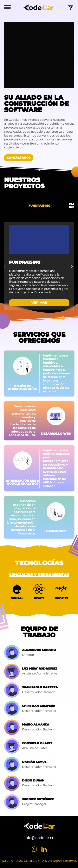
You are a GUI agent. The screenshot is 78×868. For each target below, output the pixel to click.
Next (72, 266)
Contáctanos (19, 158)
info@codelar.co (39, 838)
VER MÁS (39, 303)
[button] (7, 8)
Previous (6, 266)
